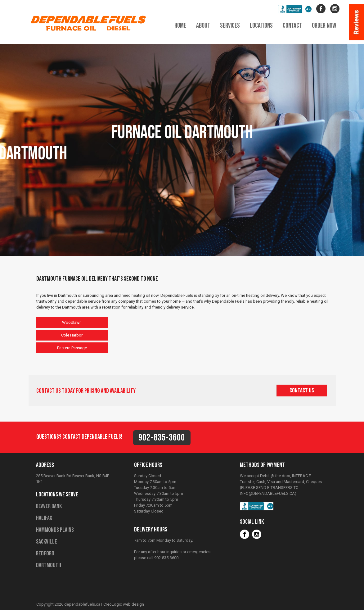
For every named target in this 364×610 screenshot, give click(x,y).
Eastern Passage (72, 348)
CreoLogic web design (124, 604)
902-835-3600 (162, 438)
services (230, 26)
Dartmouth (49, 565)
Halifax (44, 518)
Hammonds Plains (55, 530)
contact (292, 26)
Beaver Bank (49, 506)
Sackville (47, 542)
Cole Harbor (72, 335)
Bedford (45, 554)
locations (261, 26)
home (180, 26)
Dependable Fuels (91, 23)
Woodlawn (72, 322)
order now (324, 26)
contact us (302, 391)
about (203, 26)
